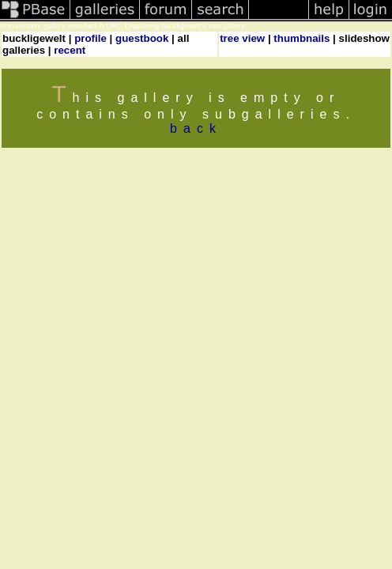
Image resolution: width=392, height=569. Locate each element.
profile (90, 38)
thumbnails (302, 38)
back (196, 128)
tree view (242, 38)
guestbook (142, 38)
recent (70, 50)
